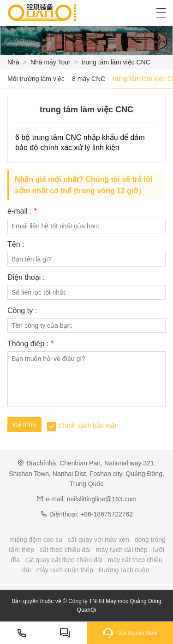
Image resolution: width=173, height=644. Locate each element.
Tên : (16, 244)
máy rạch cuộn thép (64, 570)
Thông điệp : (30, 344)
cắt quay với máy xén (98, 540)
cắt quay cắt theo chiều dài (64, 560)
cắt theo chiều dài (65, 550)
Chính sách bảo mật (87, 426)
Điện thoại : (26, 278)
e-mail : (22, 211)
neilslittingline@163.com (102, 499)
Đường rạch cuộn (124, 570)
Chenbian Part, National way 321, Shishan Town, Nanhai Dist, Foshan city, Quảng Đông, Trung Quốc (86, 473)
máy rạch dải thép (122, 550)
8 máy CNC (89, 79)
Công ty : (22, 311)
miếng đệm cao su (36, 540)
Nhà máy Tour (51, 62)
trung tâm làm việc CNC (116, 62)
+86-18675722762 (107, 514)
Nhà (13, 62)
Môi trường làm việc (36, 79)
